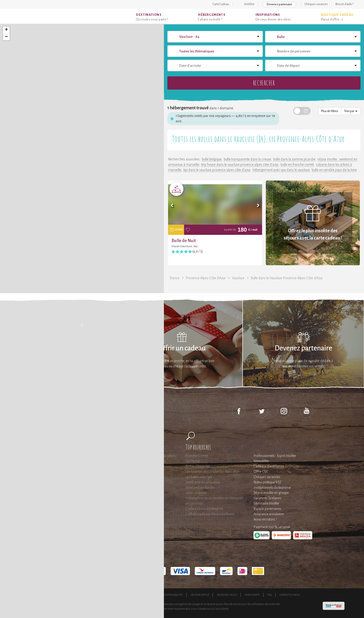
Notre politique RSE (267, 482)
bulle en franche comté (297, 165)
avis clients (222, 609)
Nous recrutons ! (265, 519)
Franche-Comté (197, 456)
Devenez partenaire (279, 4)
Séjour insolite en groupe (271, 493)
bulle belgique (212, 159)
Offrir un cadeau (182, 348)
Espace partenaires (267, 509)
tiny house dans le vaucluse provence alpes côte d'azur (240, 165)
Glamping (193, 461)
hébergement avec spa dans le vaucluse (281, 170)
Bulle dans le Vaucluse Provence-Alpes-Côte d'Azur (287, 278)
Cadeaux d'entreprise (269, 466)
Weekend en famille (200, 488)
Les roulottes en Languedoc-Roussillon (212, 472)
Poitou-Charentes (198, 466)
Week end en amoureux (203, 482)
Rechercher (264, 83)
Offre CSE (261, 472)
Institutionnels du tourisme (272, 488)
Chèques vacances (316, 4)
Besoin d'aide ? (344, 4)
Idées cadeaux (196, 493)
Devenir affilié (200, 595)
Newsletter (261, 461)
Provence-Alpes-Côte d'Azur (206, 278)
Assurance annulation (269, 514)
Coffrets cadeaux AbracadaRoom (210, 514)
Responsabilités (173, 595)
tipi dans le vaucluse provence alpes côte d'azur (217, 170)
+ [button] (6, 30)
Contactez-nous (290, 595)
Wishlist (249, 4)
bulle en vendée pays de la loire (334, 170)
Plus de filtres (330, 111)
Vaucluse (238, 278)
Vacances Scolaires (267, 498)
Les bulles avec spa (199, 477)
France (175, 278)
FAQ (270, 595)
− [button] (6, 37)
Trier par (351, 111)
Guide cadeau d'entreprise (204, 509)
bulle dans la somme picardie (294, 159)
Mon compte (252, 595)
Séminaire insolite (266, 503)
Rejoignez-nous (227, 595)
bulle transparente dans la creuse (247, 159)
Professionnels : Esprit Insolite (275, 456)
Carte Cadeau (221, 4)
